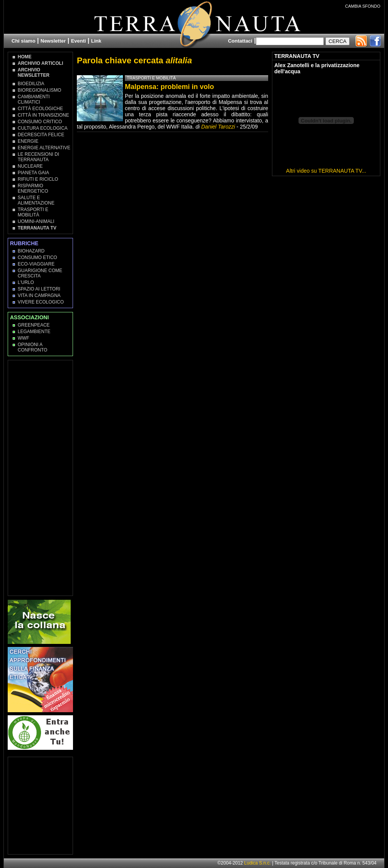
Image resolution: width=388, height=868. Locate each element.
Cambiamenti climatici (34, 99)
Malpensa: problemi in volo (169, 87)
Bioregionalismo (39, 90)
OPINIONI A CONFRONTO (32, 347)
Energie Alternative (44, 148)
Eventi (79, 41)
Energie (28, 141)
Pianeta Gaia (33, 173)
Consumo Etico (37, 257)
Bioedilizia (31, 84)
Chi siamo (23, 41)
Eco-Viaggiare (36, 264)
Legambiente (34, 332)
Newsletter (53, 41)
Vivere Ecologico (41, 302)
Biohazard (31, 251)
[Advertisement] (41, 477)
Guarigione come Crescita (40, 273)
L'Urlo (26, 282)
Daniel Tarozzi (218, 127)
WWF (23, 338)
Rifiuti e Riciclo (38, 179)
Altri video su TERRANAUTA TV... (326, 171)
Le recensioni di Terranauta (38, 157)
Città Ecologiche (40, 109)
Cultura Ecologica (43, 128)
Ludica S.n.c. (258, 863)
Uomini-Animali (36, 221)
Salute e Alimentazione (36, 200)
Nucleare (30, 166)
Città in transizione (43, 115)
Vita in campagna (39, 295)
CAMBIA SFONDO (363, 6)
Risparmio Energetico (33, 188)
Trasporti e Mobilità (33, 212)
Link (96, 41)
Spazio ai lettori (39, 289)
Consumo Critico (40, 122)
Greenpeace (34, 325)
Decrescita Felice (41, 135)
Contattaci (240, 41)
